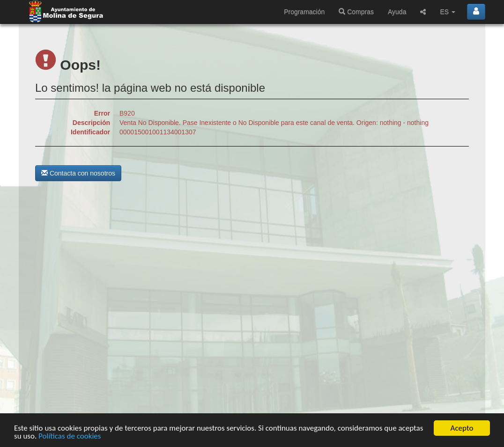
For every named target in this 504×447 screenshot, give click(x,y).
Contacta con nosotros (78, 173)
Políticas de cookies (70, 436)
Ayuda (397, 12)
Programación (304, 12)
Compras (356, 12)
